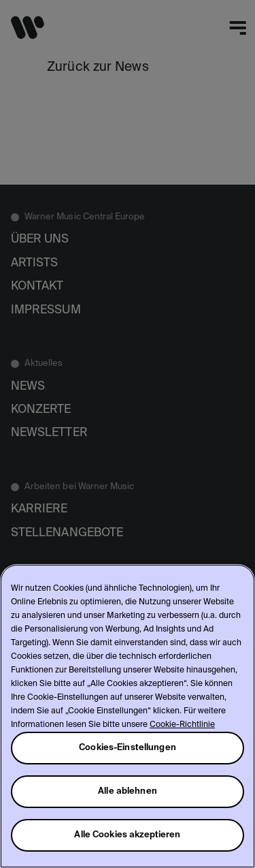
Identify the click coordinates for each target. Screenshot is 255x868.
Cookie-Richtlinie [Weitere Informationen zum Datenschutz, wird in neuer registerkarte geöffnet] (182, 725)
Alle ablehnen (128, 791)
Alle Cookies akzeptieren (127, 835)
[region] (128, 716)
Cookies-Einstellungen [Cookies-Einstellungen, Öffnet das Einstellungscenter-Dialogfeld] (128, 748)
